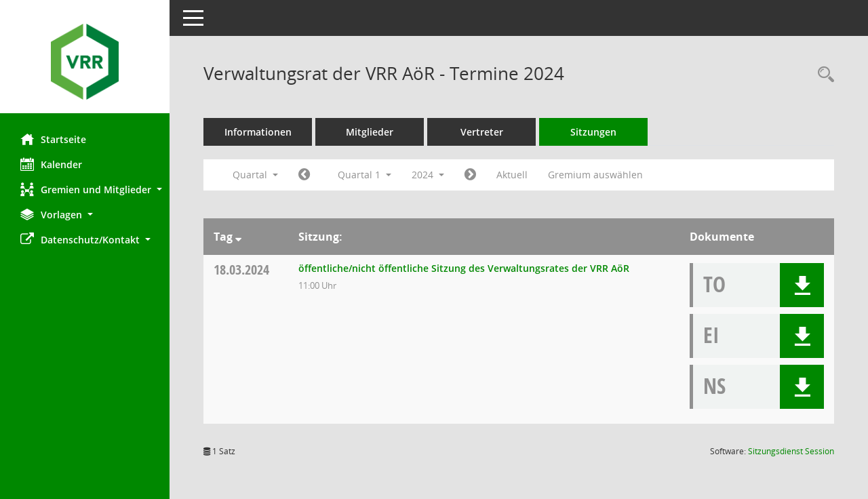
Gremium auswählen (595, 175)
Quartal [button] (255, 175)
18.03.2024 (241, 270)
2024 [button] (428, 175)
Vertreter (482, 132)
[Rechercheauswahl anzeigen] (823, 75)
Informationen (258, 132)
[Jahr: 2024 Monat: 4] (470, 175)
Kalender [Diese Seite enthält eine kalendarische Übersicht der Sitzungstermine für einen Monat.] (51, 164)
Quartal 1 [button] (364, 175)
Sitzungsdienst (791, 451)
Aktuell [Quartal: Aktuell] (512, 175)
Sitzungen (593, 132)
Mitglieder (370, 132)
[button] (85, 189)
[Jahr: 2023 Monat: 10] (304, 175)
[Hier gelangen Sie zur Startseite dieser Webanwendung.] (85, 62)
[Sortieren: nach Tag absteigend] (238, 237)
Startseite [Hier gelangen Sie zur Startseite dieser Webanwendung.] (53, 139)
